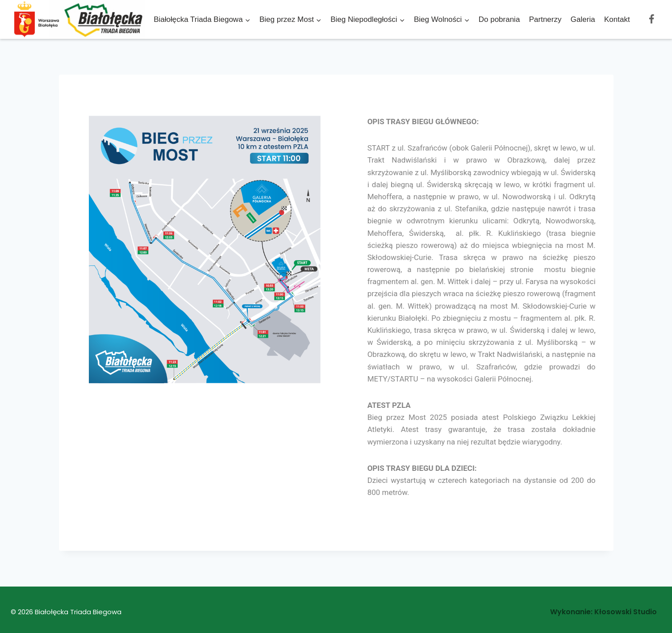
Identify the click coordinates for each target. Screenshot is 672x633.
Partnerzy (545, 19)
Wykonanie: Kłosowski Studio (603, 612)
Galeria (583, 19)
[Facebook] (651, 19)
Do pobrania (499, 19)
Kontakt (617, 19)
